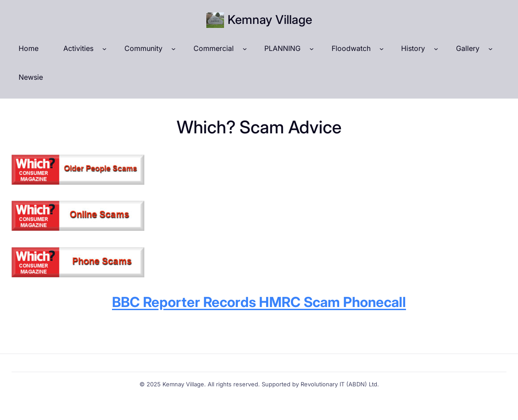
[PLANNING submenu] (312, 49)
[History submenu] (436, 49)
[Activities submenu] (104, 49)
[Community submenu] (174, 49)
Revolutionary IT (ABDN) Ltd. (340, 384)
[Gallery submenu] (491, 49)
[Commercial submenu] (245, 49)
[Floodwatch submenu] (382, 49)
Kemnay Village (270, 20)
